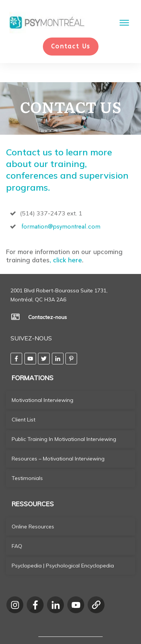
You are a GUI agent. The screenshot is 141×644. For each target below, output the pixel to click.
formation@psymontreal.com (61, 208)
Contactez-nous (48, 299)
